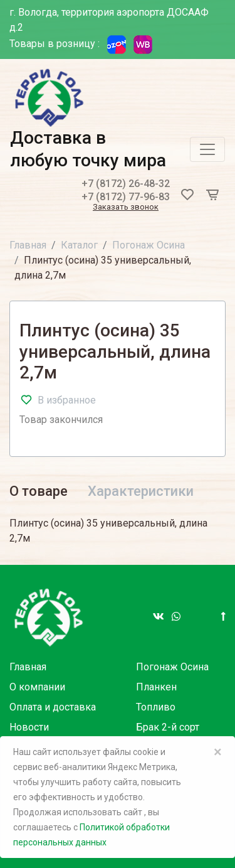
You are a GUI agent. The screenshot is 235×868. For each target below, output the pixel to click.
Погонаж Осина (149, 245)
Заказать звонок (126, 207)
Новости (29, 727)
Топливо (156, 707)
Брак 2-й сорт (168, 727)
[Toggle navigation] (207, 149)
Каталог (79, 245)
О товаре (39, 491)
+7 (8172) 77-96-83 (126, 197)
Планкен (156, 687)
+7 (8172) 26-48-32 (126, 184)
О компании (37, 687)
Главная (28, 245)
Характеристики (141, 491)
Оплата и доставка (53, 707)
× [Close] (218, 752)
